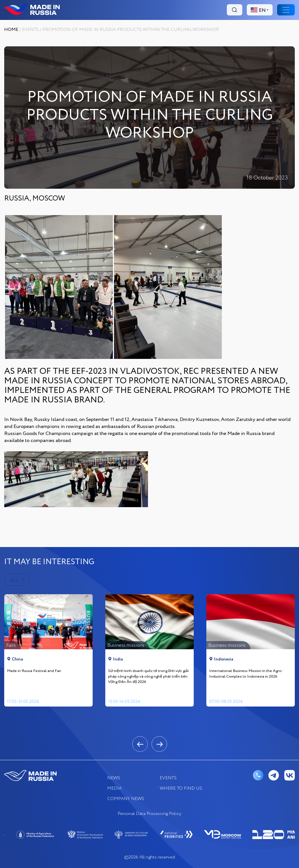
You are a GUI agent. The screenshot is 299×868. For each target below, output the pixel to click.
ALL (14, 580)
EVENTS (30, 30)
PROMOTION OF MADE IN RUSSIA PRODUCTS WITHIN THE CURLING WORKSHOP (131, 30)
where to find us (181, 789)
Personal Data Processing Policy (149, 814)
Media (115, 789)
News (114, 778)
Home (11, 30)
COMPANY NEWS (126, 799)
